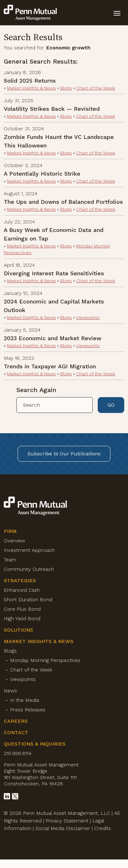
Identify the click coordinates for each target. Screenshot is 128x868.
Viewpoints (88, 317)
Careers (16, 721)
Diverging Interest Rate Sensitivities (54, 273)
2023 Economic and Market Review (52, 338)
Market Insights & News (31, 88)
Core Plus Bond (22, 609)
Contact (16, 732)
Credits (103, 828)
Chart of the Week (96, 88)
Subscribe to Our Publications (64, 454)
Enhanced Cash (22, 590)
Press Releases (28, 710)
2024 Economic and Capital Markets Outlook (54, 306)
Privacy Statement (67, 821)
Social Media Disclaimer (63, 828)
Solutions (18, 630)
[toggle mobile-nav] (117, 13)
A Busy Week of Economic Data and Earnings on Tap (54, 234)
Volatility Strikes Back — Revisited (52, 109)
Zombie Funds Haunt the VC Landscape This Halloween (59, 141)
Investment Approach (29, 550)
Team (10, 560)
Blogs (66, 88)
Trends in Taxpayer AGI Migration (50, 366)
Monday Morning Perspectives (45, 660)
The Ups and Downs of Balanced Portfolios (63, 202)
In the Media (25, 700)
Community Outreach (29, 569)
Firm (10, 531)
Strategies (20, 581)
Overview (15, 541)
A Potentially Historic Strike (42, 174)
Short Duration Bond (28, 599)
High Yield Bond (22, 618)
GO (111, 405)
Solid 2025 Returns (30, 81)
